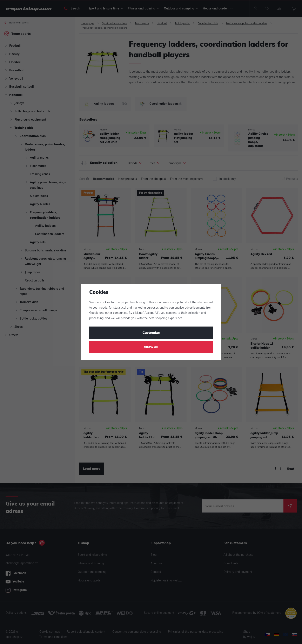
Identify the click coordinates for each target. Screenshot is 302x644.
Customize (151, 333)
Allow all (151, 347)
